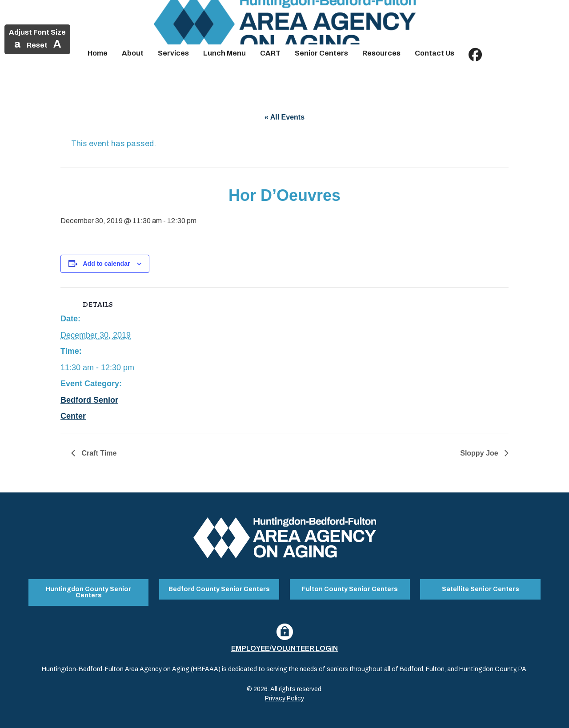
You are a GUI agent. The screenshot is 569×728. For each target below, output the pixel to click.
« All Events (284, 117)
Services (173, 53)
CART (270, 53)
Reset (37, 45)
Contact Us (435, 53)
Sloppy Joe (480, 453)
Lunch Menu (224, 53)
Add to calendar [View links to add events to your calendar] (107, 264)
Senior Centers (321, 53)
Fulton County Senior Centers (350, 589)
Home (98, 53)
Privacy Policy (284, 698)
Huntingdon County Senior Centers (88, 592)
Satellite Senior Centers (481, 589)
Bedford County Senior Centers (219, 589)
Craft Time (98, 453)
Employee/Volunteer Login (284, 648)
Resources (381, 53)
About (133, 53)
